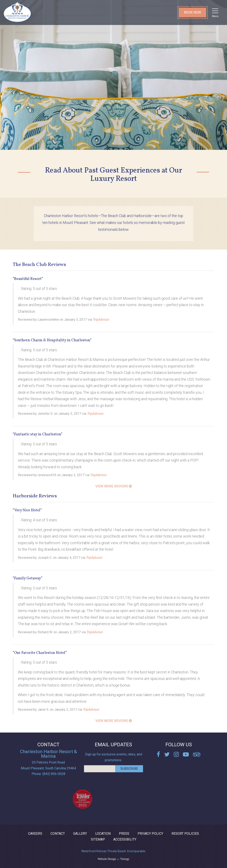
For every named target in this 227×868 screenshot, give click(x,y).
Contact (58, 834)
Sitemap (98, 839)
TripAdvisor (101, 320)
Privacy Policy (150, 834)
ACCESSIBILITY (125, 839)
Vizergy (125, 859)
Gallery (80, 834)
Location (103, 834)
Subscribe (129, 769)
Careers (35, 834)
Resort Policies (185, 834)
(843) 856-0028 (54, 774)
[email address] (100, 769)
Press (124, 834)
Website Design (107, 859)
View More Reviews (114, 486)
